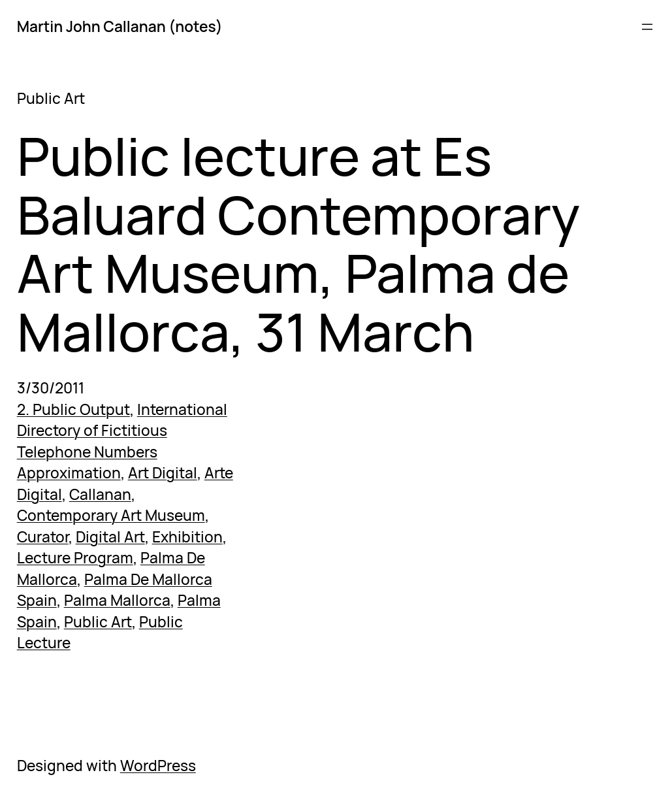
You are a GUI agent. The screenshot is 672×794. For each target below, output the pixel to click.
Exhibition (187, 537)
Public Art (98, 622)
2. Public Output (73, 409)
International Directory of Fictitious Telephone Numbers (122, 431)
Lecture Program (75, 558)
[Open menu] (647, 27)
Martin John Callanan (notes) (120, 26)
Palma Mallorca (117, 600)
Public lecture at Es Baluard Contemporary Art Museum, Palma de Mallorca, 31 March (298, 244)
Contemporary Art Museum (111, 515)
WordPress (158, 766)
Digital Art (110, 537)
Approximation (69, 473)
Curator (43, 537)
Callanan (100, 494)
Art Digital (163, 473)
